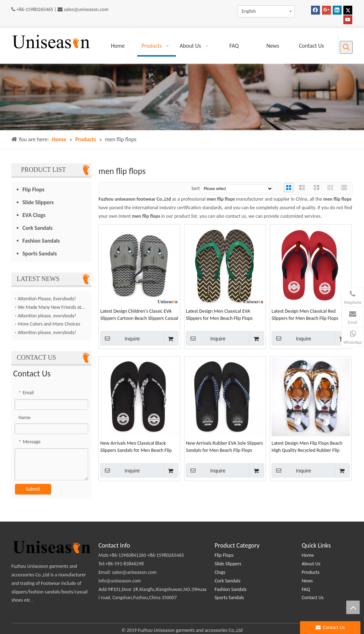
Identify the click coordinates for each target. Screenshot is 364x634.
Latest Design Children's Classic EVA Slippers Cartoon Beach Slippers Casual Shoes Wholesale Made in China (139, 315)
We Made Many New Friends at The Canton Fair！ (51, 307)
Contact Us (313, 598)
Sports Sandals (40, 253)
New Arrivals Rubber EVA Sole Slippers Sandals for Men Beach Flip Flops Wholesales (224, 447)
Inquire (120, 338)
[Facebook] (315, 10)
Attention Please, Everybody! (47, 299)
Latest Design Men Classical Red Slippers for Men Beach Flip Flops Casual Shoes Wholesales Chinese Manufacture (305, 315)
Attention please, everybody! (47, 316)
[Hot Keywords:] (346, 47)
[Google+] (326, 10)
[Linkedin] (337, 10)
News (307, 581)
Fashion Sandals (41, 241)
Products (311, 572)
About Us (311, 564)
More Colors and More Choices (49, 324)
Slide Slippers (38, 202)
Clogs (220, 572)
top (353, 607)
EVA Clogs (34, 215)
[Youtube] (348, 20)
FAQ (306, 589)
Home (308, 555)
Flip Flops (33, 189)
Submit (33, 489)
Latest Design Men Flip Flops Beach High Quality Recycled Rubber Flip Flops (307, 447)
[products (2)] (182, 97)
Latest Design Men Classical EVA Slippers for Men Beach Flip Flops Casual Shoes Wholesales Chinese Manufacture (220, 315)
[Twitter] (348, 10)
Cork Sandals (38, 228)
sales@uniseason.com (86, 9)
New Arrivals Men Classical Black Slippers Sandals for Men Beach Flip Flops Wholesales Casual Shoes (136, 447)
